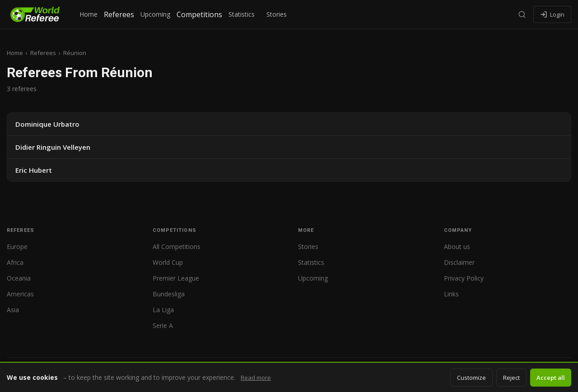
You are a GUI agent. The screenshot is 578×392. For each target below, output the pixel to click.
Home (89, 14)
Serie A (163, 325)
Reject (511, 378)
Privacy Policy (464, 278)
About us (457, 247)
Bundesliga (169, 294)
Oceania (19, 278)
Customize (471, 378)
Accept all (551, 378)
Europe (17, 247)
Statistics (242, 14)
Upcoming (155, 14)
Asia (13, 310)
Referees (119, 14)
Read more (256, 378)
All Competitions (177, 247)
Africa (15, 262)
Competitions (199, 14)
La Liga (163, 310)
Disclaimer (459, 262)
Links (451, 294)
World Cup (168, 262)
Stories (277, 14)
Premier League (176, 278)
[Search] (522, 14)
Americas (20, 294)
